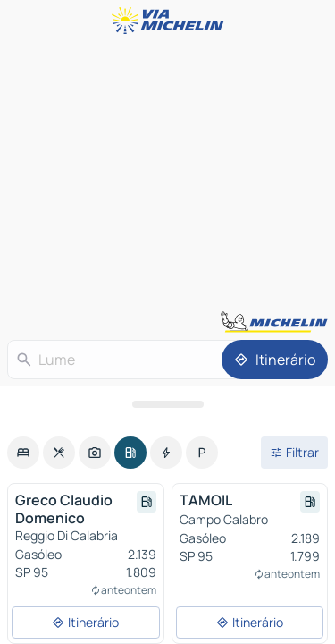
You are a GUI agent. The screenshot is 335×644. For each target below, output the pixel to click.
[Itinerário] (275, 360)
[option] (23, 453)
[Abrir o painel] (167, 404)
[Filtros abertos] (294, 453)
